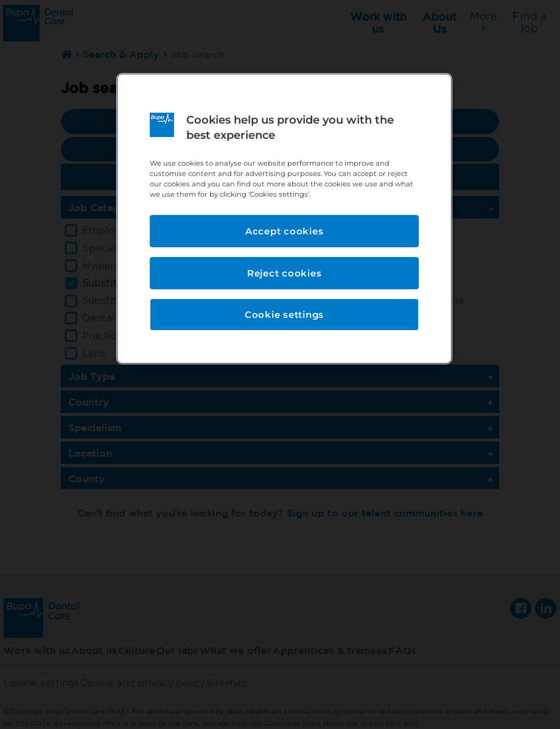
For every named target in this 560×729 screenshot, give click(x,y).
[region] (284, 219)
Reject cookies (285, 273)
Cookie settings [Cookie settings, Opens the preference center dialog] (284, 315)
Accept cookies (285, 231)
